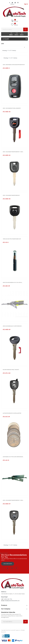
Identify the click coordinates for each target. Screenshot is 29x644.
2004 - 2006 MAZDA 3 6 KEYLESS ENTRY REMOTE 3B (14, 65)
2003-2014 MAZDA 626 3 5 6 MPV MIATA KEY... (12, 326)
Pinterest (15, 3)
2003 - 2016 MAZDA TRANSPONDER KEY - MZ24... (13, 152)
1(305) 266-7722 (8, 599)
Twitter (12, 3)
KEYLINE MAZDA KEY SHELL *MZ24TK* (11, 370)
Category (6, 39)
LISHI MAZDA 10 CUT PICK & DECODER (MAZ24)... (13, 457)
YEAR (22, 33)
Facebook (10, 3)
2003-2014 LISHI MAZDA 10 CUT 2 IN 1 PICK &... (13, 282)
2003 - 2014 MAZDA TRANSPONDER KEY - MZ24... (13, 500)
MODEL (16, 33)
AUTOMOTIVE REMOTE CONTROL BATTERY (12, 413)
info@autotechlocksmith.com (12, 601)
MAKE (11, 33)
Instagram (18, 3)
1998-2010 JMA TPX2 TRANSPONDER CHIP (12, 239)
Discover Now (8, 564)
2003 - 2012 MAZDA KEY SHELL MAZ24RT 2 (12, 108)
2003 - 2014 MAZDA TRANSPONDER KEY (11, 195)
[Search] (14, 29)
